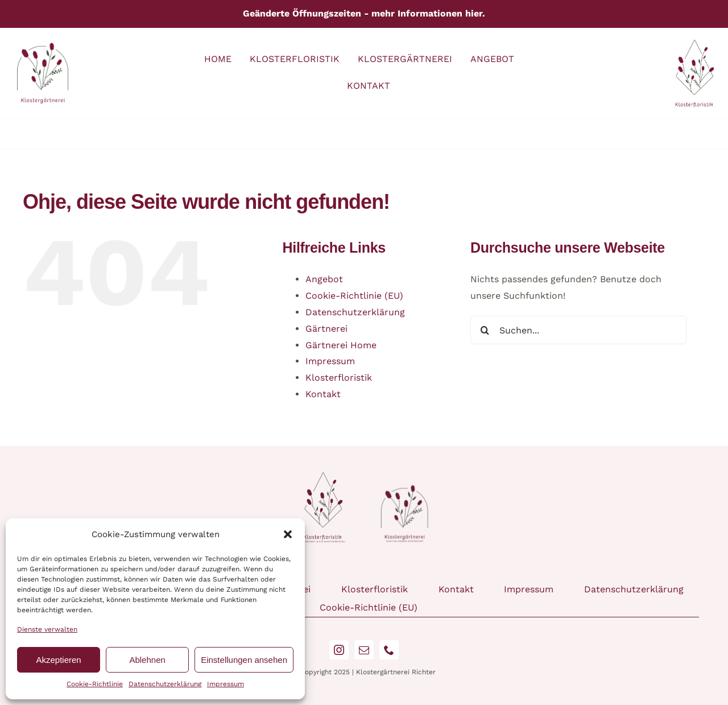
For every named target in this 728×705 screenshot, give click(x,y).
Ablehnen (147, 660)
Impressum (226, 684)
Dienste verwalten (47, 629)
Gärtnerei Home (341, 345)
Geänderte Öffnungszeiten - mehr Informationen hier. (364, 13)
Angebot (324, 279)
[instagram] (339, 650)
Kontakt (323, 394)
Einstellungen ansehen (244, 660)
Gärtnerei (326, 329)
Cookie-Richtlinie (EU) (354, 296)
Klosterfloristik (339, 378)
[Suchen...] (578, 330)
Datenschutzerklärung (165, 684)
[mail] (364, 650)
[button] (288, 534)
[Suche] (485, 330)
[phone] (389, 650)
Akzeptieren (58, 660)
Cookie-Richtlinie (95, 684)
